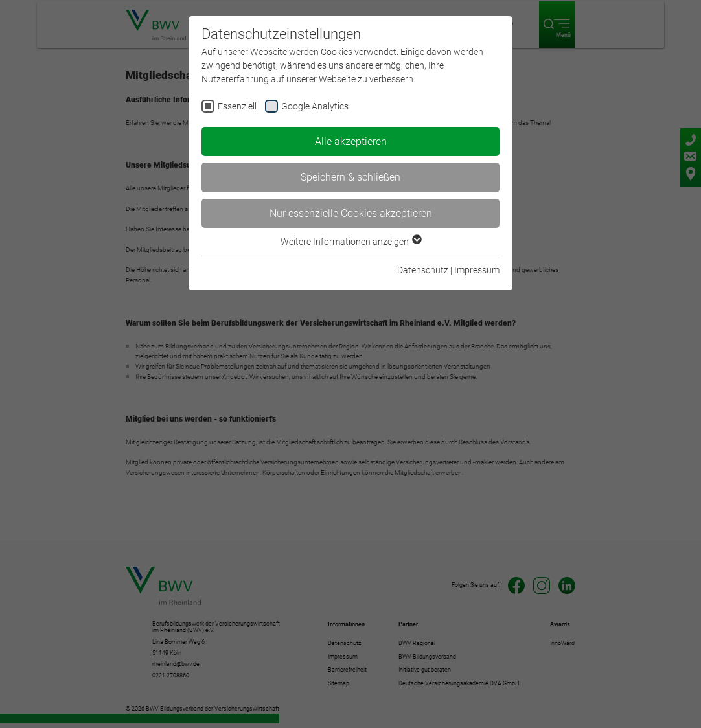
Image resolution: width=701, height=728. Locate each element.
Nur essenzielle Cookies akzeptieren (351, 213)
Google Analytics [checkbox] (315, 106)
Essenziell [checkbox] (237, 106)
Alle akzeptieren (351, 142)
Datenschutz (423, 270)
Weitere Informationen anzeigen (350, 242)
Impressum (477, 270)
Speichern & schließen (350, 177)
